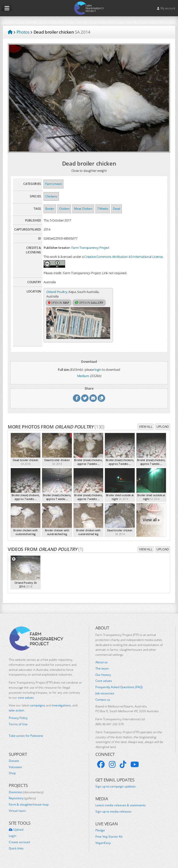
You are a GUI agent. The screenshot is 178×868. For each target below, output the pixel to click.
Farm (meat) (53, 184)
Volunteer (16, 771)
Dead (117, 209)
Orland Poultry (57, 292)
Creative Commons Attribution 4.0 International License (123, 257)
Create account (19, 846)
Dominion (26, 796)
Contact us (103, 703)
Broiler (50, 209)
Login (13, 839)
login (98, 373)
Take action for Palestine (26, 739)
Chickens (51, 196)
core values (26, 701)
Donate (14, 764)
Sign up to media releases (113, 815)
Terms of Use (18, 728)
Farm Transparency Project (90, 248)
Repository (22, 802)
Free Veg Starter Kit (109, 840)
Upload (163, 430)
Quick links (16, 852)
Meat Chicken (83, 209)
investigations (61, 709)
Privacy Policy (18, 721)
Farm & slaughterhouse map (29, 808)
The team (102, 672)
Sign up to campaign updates (116, 790)
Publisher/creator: (57, 248)
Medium (83, 379)
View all (146, 430)
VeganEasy (103, 846)
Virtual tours (17, 814)
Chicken (64, 209)
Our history (103, 678)
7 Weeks (103, 209)
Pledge (100, 834)
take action (16, 714)
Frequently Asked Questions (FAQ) (119, 691)
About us (102, 666)
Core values (104, 684)
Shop (12, 777)
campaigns (37, 709)
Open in (59, 303)
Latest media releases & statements (121, 809)
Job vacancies (105, 697)
